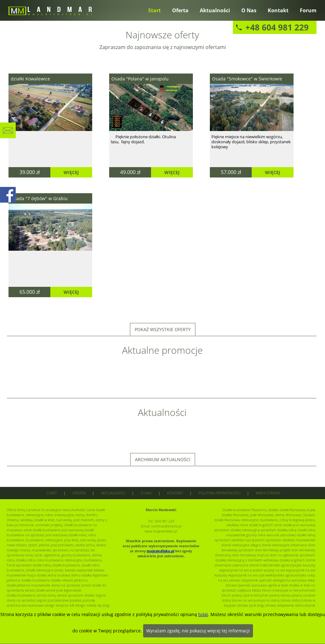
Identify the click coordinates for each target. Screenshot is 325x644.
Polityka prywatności (219, 493)
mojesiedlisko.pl (160, 551)
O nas (249, 10)
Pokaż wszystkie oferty (163, 329)
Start (154, 10)
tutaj (203, 614)
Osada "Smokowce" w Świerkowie (247, 79)
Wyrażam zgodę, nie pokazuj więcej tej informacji (198, 631)
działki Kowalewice (30, 79)
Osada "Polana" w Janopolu (140, 79)
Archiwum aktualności (163, 459)
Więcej (71, 172)
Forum (308, 10)
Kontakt (278, 10)
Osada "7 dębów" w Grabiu (39, 198)
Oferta (180, 10)
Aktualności (215, 10)
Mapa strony (268, 493)
